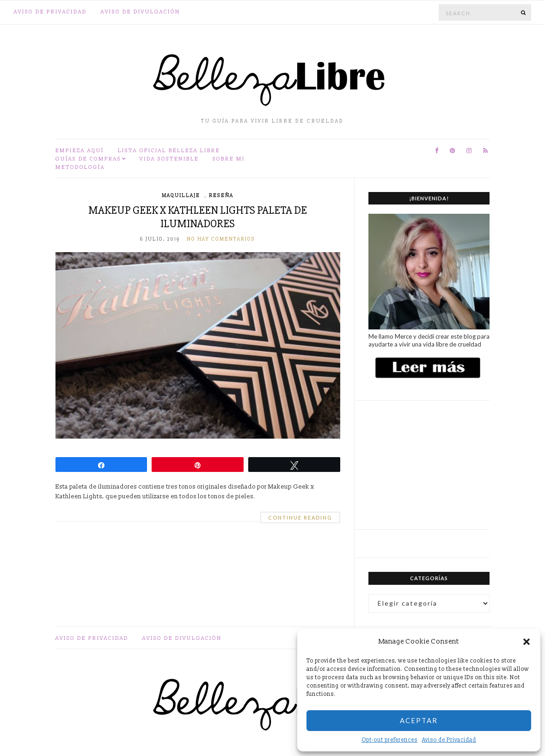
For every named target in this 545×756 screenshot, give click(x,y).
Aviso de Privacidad (449, 740)
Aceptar (419, 720)
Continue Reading (300, 517)
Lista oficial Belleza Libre (169, 151)
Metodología (80, 167)
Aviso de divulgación (141, 12)
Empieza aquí (80, 151)
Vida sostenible (169, 159)
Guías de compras (88, 159)
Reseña (221, 196)
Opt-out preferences (389, 740)
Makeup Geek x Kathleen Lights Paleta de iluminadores (198, 217)
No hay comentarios (221, 239)
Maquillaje (181, 196)
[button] (527, 642)
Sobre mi (229, 159)
